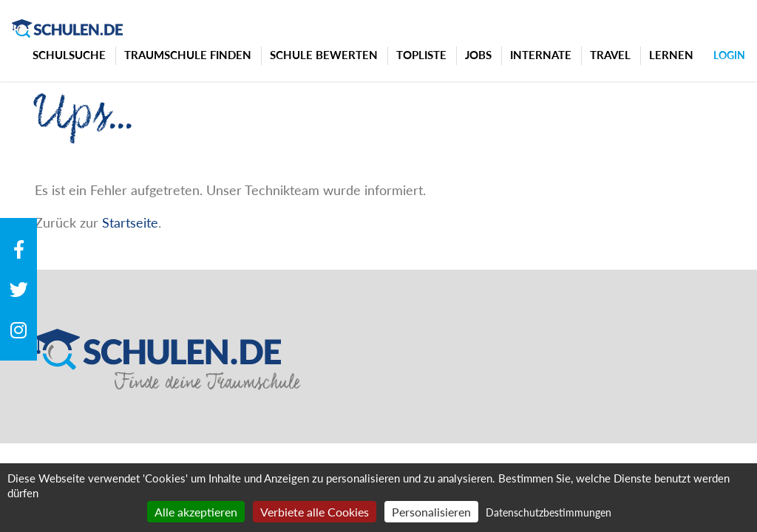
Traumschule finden (188, 55)
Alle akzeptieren (196, 512)
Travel (610, 55)
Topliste (421, 55)
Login (729, 55)
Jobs (478, 55)
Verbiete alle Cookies (315, 512)
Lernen (671, 55)
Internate (541, 55)
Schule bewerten (324, 55)
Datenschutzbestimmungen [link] (549, 512)
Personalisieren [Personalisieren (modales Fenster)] (431, 512)
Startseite (130, 222)
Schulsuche (69, 55)
